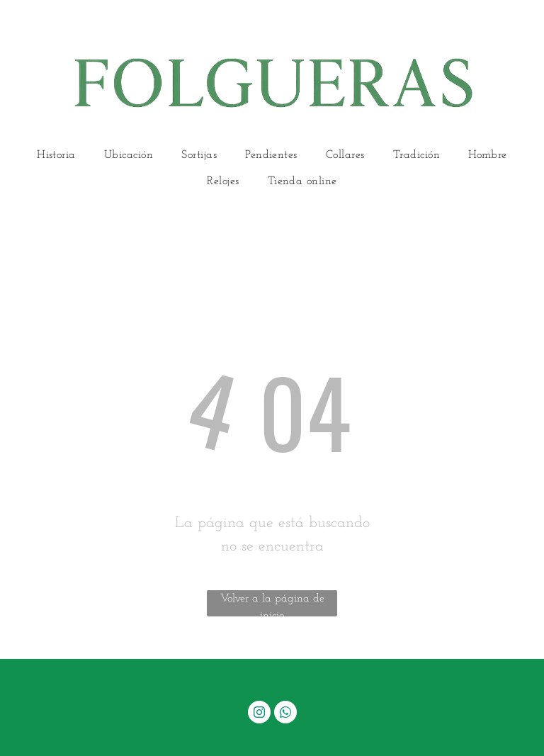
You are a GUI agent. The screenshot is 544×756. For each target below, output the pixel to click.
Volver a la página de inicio (272, 605)
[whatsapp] (285, 714)
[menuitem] (56, 156)
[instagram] (259, 714)
